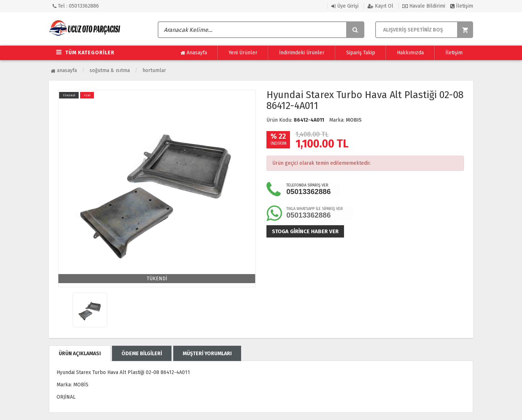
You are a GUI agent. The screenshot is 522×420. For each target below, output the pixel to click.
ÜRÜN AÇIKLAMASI (80, 354)
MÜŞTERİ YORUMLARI (207, 354)
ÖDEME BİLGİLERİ (142, 354)
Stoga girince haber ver (305, 231)
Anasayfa (194, 53)
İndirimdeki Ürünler (302, 53)
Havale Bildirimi (424, 6)
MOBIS (354, 120)
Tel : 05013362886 (76, 6)
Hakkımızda (410, 53)
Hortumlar (154, 70)
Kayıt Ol (380, 6)
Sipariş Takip (361, 53)
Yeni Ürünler (243, 53)
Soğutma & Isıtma (110, 70)
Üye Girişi (345, 6)
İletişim (462, 6)
